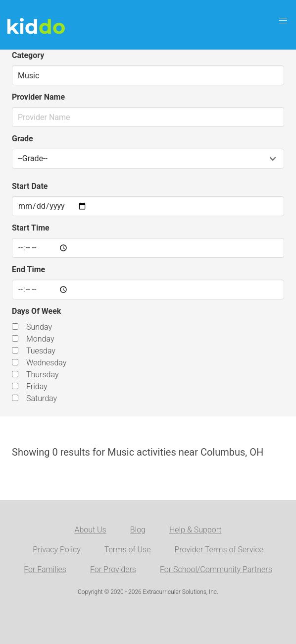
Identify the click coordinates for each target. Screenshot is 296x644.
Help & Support (196, 530)
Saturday (42, 398)
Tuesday (41, 351)
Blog (138, 530)
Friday (37, 386)
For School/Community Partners (216, 569)
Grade (23, 139)
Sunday (39, 327)
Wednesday (46, 363)
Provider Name (38, 97)
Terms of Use (128, 550)
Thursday (43, 375)
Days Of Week (36, 311)
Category (28, 55)
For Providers (113, 569)
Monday (40, 339)
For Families (45, 569)
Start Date (30, 186)
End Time (28, 269)
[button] (283, 21)
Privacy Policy (56, 550)
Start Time (31, 228)
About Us (90, 530)
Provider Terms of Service (219, 550)
